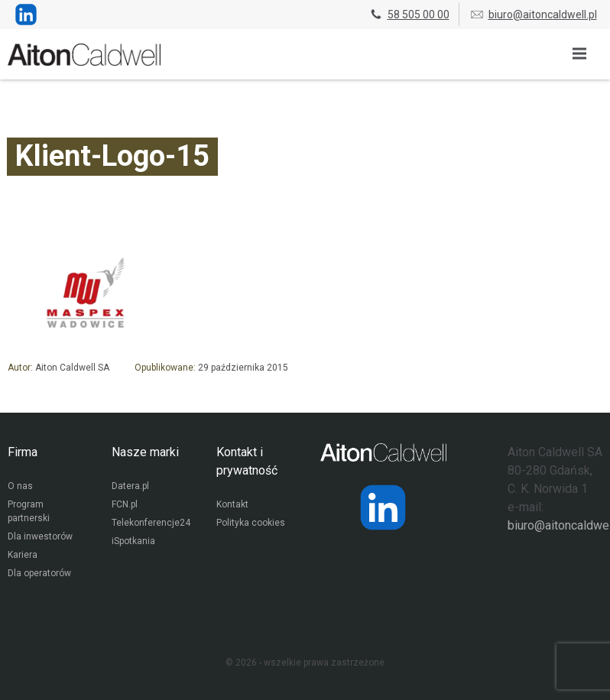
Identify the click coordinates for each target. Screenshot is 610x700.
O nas (20, 486)
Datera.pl (130, 486)
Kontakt (232, 504)
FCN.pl (125, 504)
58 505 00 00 (409, 15)
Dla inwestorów (40, 536)
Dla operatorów (39, 573)
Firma (23, 452)
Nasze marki (145, 452)
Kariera (23, 555)
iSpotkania (133, 541)
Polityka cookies (251, 523)
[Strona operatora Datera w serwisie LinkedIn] (383, 507)
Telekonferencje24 (151, 523)
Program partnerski (29, 511)
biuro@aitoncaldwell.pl (533, 15)
